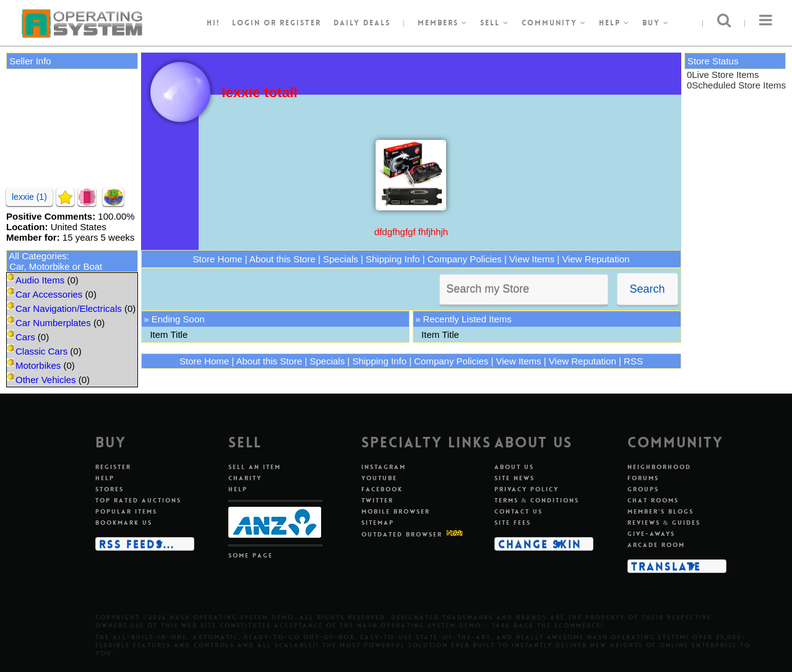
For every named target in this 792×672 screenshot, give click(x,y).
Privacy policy (527, 489)
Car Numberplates (53, 323)
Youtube (379, 478)
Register (113, 467)
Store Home (218, 259)
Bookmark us (124, 523)
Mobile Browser (396, 511)
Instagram (384, 467)
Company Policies (465, 259)
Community (554, 23)
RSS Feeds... (137, 544)
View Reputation (596, 259)
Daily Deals (362, 23)
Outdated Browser (402, 534)
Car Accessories (49, 294)
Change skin (540, 544)
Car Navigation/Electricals (69, 308)
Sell (495, 23)
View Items (532, 259)
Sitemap (378, 523)
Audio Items (40, 280)
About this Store (282, 259)
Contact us (519, 511)
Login (246, 23)
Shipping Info (393, 259)
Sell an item (255, 467)
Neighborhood (659, 467)
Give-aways (651, 534)
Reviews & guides (664, 523)
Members (443, 23)
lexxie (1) (29, 197)
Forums (643, 478)
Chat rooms (653, 500)
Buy (656, 23)
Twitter (377, 500)
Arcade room (656, 545)
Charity (245, 478)
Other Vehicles (46, 380)
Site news (514, 478)
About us (514, 467)
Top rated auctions (138, 500)
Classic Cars (41, 351)
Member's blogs (661, 511)
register (300, 23)
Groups (643, 489)
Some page (251, 555)
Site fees (513, 523)
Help (614, 23)
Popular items (126, 511)
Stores (110, 489)
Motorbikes (38, 365)
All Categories (37, 256)
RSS (633, 361)
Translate (666, 566)
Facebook (382, 489)
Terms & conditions (537, 500)
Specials (341, 259)
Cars (25, 337)
